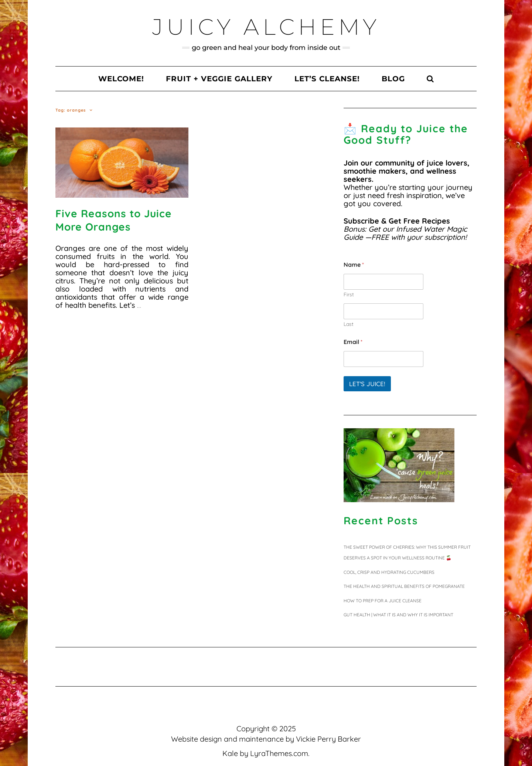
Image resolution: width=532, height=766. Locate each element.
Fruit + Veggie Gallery (219, 79)
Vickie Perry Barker (328, 739)
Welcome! (121, 79)
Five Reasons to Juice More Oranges (114, 220)
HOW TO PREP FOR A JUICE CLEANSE (383, 601)
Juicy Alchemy (266, 27)
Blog (393, 79)
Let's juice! (367, 384)
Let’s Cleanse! (327, 79)
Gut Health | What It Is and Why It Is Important (398, 615)
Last (349, 324)
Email (353, 342)
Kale (230, 753)
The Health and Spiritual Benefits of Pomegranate (404, 586)
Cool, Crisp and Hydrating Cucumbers (389, 572)
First (349, 295)
